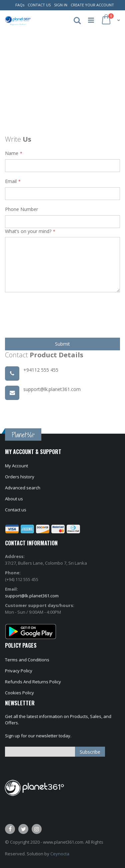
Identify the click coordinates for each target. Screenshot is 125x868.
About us (14, 499)
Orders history (20, 477)
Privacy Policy (19, 671)
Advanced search (23, 488)
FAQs (20, 5)
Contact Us (39, 5)
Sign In (61, 5)
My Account (16, 466)
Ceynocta (60, 854)
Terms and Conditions (27, 660)
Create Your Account (92, 5)
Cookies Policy (19, 693)
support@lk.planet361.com (32, 596)
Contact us (16, 510)
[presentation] (56, 313)
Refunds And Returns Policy (33, 682)
